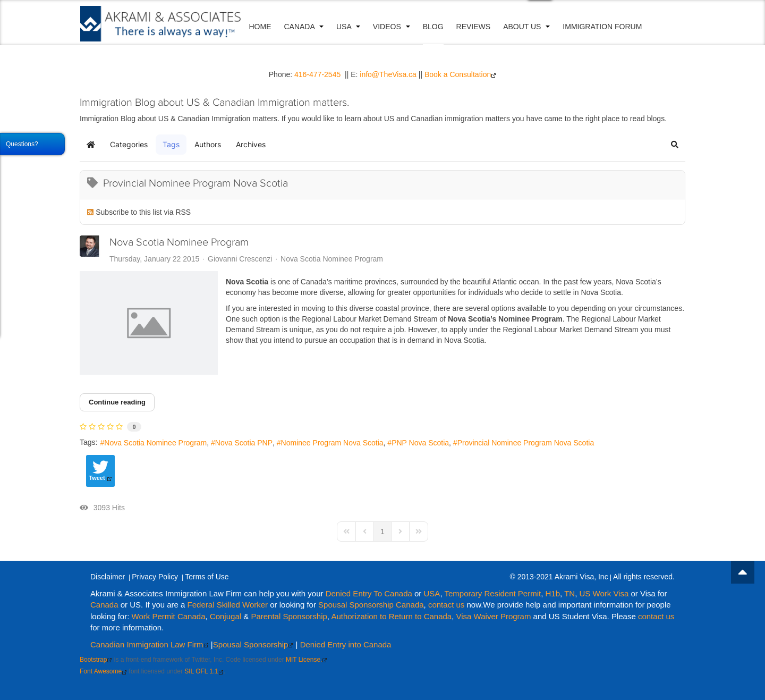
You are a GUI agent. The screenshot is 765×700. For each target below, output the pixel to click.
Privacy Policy (155, 577)
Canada (305, 27)
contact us (446, 605)
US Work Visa (604, 593)
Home (262, 27)
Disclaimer (108, 577)
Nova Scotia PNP (244, 443)
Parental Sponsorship (289, 616)
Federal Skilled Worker (228, 605)
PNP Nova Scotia (420, 443)
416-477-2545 (317, 74)
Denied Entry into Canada (346, 644)
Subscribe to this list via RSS (143, 212)
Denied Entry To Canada (369, 593)
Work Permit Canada (169, 616)
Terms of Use (207, 577)
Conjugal (227, 616)
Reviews (475, 27)
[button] (675, 145)
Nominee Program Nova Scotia (332, 443)
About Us (529, 27)
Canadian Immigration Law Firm (150, 644)
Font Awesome (103, 671)
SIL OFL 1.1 (204, 671)
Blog (435, 27)
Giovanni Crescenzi (240, 259)
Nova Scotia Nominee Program (179, 242)
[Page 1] (382, 532)
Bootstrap (96, 660)
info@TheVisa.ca (388, 74)
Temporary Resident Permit (492, 593)
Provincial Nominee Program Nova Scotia (526, 443)
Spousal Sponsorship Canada (371, 605)
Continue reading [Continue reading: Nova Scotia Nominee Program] (117, 402)
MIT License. (307, 660)
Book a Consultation (460, 74)
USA (350, 27)
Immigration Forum (604, 27)
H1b (553, 593)
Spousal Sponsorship (253, 644)
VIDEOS (393, 27)
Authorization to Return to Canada (391, 616)
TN (569, 593)
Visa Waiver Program (494, 616)
